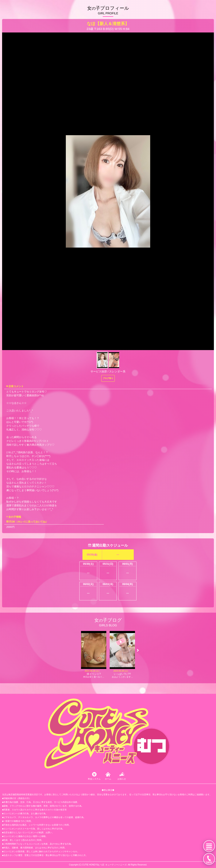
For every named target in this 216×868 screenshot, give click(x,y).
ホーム (108, 779)
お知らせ (122, 779)
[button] (138, 650)
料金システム (94, 779)
